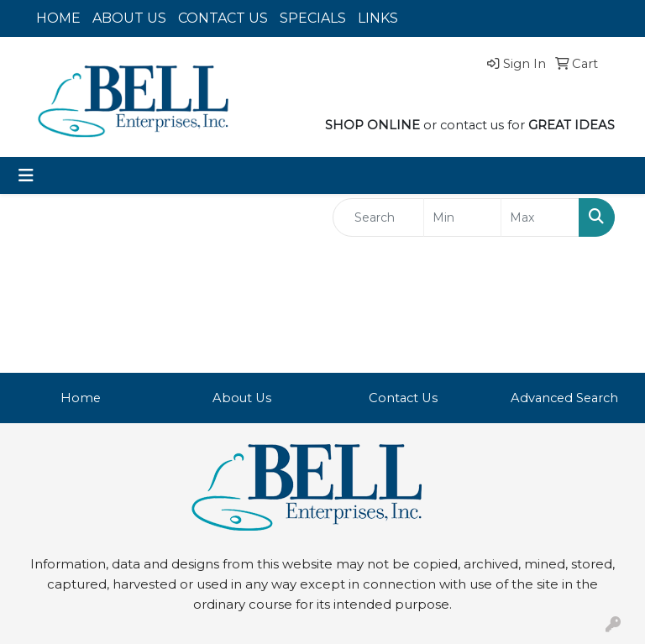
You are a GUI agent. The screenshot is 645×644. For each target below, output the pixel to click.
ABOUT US (129, 18)
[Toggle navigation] (26, 175)
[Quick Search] (378, 217)
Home (81, 398)
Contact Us (403, 398)
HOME (58, 18)
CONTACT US (223, 18)
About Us (242, 398)
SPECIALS (313, 18)
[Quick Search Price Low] (463, 217)
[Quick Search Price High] (540, 217)
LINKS (378, 18)
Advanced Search (564, 398)
